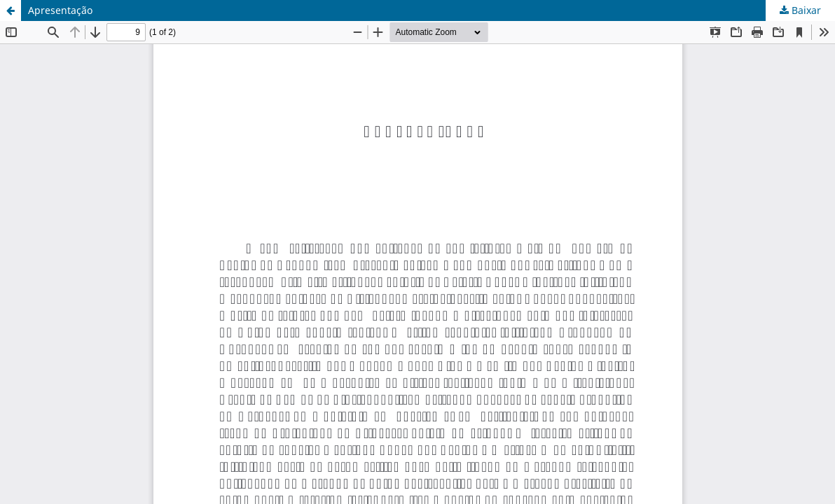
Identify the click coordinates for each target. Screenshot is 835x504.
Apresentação (60, 10)
